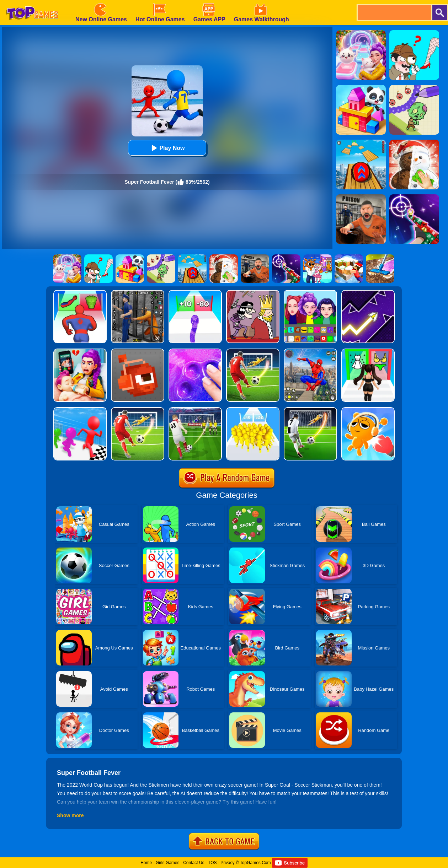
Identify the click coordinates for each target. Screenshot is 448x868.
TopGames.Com (255, 863)
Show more (70, 815)
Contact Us (194, 863)
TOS (212, 863)
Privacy (227, 863)
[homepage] (32, 2)
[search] (394, 13)
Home (146, 863)
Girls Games (168, 863)
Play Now (167, 148)
